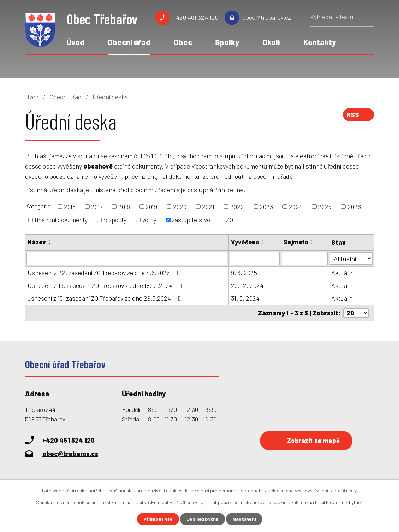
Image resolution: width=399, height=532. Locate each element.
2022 (237, 206)
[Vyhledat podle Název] (127, 259)
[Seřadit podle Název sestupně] (50, 243)
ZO (230, 220)
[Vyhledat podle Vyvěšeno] (255, 259)
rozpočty (115, 220)
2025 (325, 206)
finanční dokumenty (61, 220)
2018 (124, 206)
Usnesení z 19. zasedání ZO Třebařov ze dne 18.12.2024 (106, 285)
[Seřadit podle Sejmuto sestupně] (312, 243)
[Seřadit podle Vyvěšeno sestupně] (263, 243)
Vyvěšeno (245, 242)
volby (149, 220)
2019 (151, 206)
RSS (358, 115)
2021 (208, 206)
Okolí (271, 42)
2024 (296, 206)
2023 (266, 206)
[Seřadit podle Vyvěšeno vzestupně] (263, 241)
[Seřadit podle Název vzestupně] (50, 241)
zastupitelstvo (191, 220)
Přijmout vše (158, 519)
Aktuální (342, 273)
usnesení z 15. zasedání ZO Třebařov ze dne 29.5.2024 (106, 298)
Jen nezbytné (203, 519)
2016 (70, 206)
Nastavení (244, 519)
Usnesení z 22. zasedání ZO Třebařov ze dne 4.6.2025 (105, 273)
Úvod (75, 42)
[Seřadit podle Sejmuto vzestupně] (312, 241)
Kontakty (320, 42)
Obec (183, 42)
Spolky (227, 42)
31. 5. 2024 (245, 298)
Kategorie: (39, 206)
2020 (180, 206)
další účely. (346, 490)
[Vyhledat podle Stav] (351, 258)
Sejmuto (296, 242)
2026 (354, 206)
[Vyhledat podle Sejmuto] (305, 259)
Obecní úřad (129, 42)
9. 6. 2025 (244, 273)
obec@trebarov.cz (267, 17)
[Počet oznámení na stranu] (356, 313)
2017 (97, 206)
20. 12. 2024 (247, 285)
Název (37, 242)
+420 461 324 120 (195, 17)
